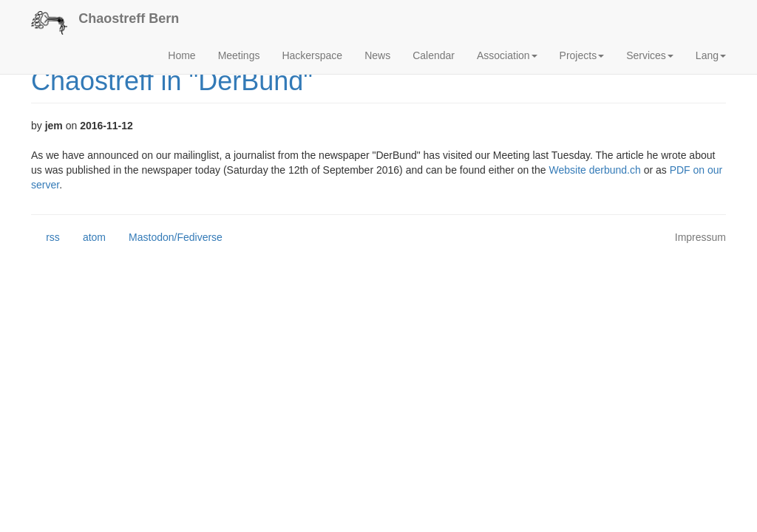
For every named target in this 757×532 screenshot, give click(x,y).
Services (650, 55)
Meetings (239, 55)
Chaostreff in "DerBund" (172, 81)
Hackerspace (312, 55)
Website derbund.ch (594, 170)
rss (45, 238)
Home (181, 55)
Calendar (434, 55)
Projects (582, 55)
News (377, 55)
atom (87, 238)
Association (507, 55)
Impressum (700, 237)
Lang (711, 55)
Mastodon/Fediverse (168, 238)
